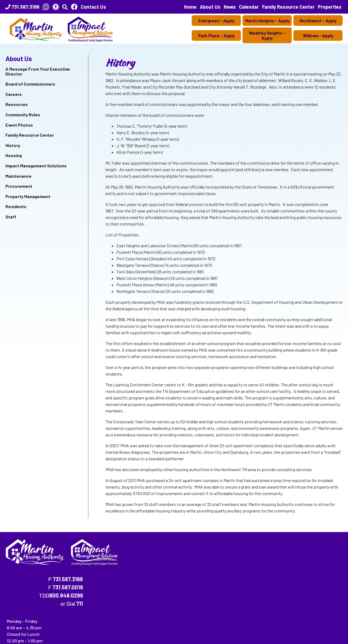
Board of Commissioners (30, 84)
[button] (65, 7)
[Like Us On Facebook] (74, 7)
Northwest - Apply (318, 21)
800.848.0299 (265, 561)
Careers (14, 94)
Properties (330, 7)
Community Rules (23, 115)
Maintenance (18, 176)
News (230, 7)
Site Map (80, 631)
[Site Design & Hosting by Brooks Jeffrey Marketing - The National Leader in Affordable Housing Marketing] (313, 632)
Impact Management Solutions (36, 166)
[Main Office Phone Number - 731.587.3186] (22, 7)
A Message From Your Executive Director (38, 71)
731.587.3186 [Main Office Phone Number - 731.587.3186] (266, 544)
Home (190, 7)
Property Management (28, 196)
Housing (14, 155)
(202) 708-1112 (70, 609)
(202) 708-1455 (107, 609)
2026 (12, 631)
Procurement (19, 186)
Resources (17, 104)
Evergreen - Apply (216, 21)
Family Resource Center (288, 7)
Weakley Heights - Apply (267, 35)
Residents (16, 206)
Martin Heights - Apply (267, 21)
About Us (210, 7)
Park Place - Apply (216, 35)
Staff (11, 217)
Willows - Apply (318, 35)
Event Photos (19, 125)
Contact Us (93, 7)
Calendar (249, 7)
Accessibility (106, 631)
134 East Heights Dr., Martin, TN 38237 (39, 636)
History (13, 145)
